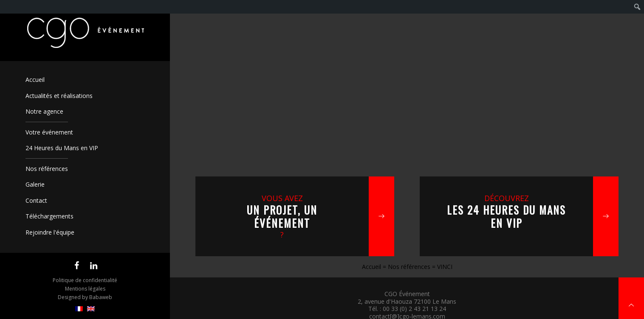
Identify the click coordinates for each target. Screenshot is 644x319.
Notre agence (44, 111)
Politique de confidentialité (85, 280)
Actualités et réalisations (59, 96)
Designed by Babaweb (85, 297)
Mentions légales (85, 289)
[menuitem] (79, 309)
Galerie (35, 184)
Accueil (35, 80)
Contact (36, 200)
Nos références (47, 169)
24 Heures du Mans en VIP (62, 148)
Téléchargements (49, 216)
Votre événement (49, 132)
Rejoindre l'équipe (50, 232)
